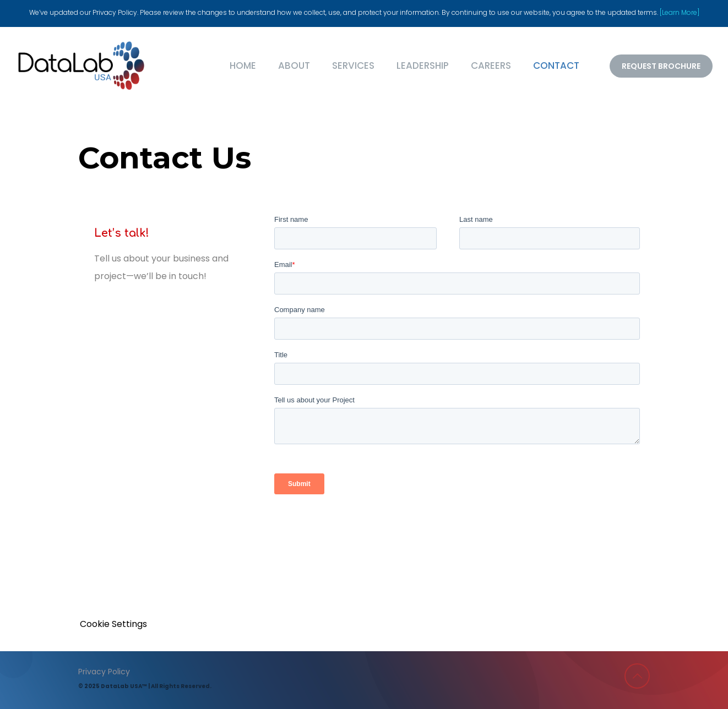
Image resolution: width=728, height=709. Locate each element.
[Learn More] (680, 12)
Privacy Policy (104, 672)
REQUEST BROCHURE (661, 66)
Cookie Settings (113, 624)
